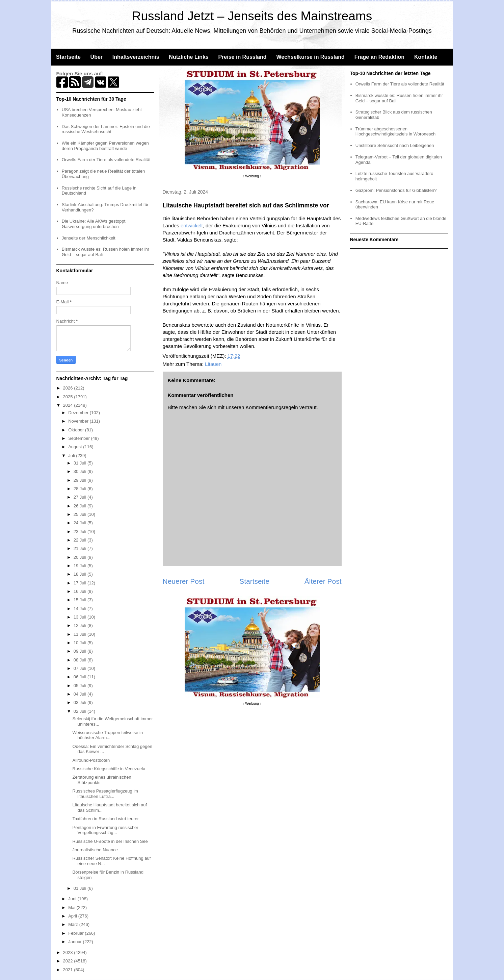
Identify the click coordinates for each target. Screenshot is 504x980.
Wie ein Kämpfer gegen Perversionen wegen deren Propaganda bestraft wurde (105, 146)
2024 (69, 405)
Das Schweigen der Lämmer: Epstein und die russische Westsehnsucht (106, 129)
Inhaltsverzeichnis (136, 57)
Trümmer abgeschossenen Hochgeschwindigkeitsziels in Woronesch (396, 132)
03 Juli (81, 702)
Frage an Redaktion (379, 57)
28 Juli (81, 489)
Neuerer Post (184, 581)
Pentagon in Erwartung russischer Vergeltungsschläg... (105, 830)
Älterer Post (323, 581)
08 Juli (81, 660)
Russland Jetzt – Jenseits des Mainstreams (252, 16)
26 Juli (81, 506)
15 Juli (81, 600)
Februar (76, 933)
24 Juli (81, 523)
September (79, 438)
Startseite (68, 57)
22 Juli (81, 540)
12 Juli (81, 625)
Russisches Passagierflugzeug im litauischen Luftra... (105, 794)
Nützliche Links (189, 57)
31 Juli (81, 463)
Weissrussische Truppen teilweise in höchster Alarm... (108, 735)
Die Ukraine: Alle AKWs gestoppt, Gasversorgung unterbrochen (94, 224)
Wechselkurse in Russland (310, 57)
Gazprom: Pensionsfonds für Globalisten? (396, 190)
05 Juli (81, 686)
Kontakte (426, 57)
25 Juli (81, 514)
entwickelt (192, 225)
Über (97, 57)
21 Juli (81, 548)
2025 (69, 397)
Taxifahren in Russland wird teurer (106, 819)
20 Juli (81, 557)
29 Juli (81, 480)
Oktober (77, 430)
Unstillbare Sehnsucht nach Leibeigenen (395, 145)
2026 (69, 388)
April (73, 916)
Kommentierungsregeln (272, 407)
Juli (72, 456)
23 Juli (81, 532)
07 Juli (81, 668)
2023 (69, 952)
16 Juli (81, 591)
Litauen (213, 364)
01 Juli (81, 888)
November (79, 421)
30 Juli (81, 471)
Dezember (79, 413)
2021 (69, 970)
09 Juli (81, 651)
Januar (75, 942)
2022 (69, 961)
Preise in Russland (242, 57)
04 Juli (81, 694)
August (76, 447)
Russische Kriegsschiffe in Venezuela (109, 769)
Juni (73, 899)
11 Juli (81, 634)
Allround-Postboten (91, 760)
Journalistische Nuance (95, 850)
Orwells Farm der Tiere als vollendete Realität (106, 160)
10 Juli (81, 643)
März (74, 924)
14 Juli (81, 609)
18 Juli (81, 574)
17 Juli (81, 583)
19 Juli (81, 566)
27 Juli (81, 497)
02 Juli (81, 711)
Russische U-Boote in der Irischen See (110, 841)
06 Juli (81, 677)
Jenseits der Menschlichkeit (89, 238)
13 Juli (81, 617)
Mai (72, 908)
